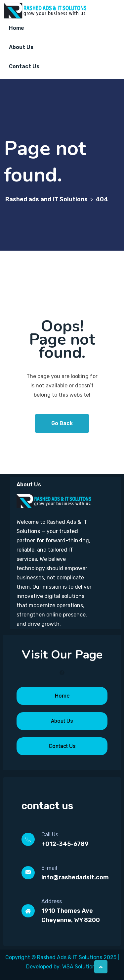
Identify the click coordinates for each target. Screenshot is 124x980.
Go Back (62, 423)
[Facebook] (62, 673)
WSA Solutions (80, 967)
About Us (21, 47)
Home (17, 28)
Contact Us (24, 66)
